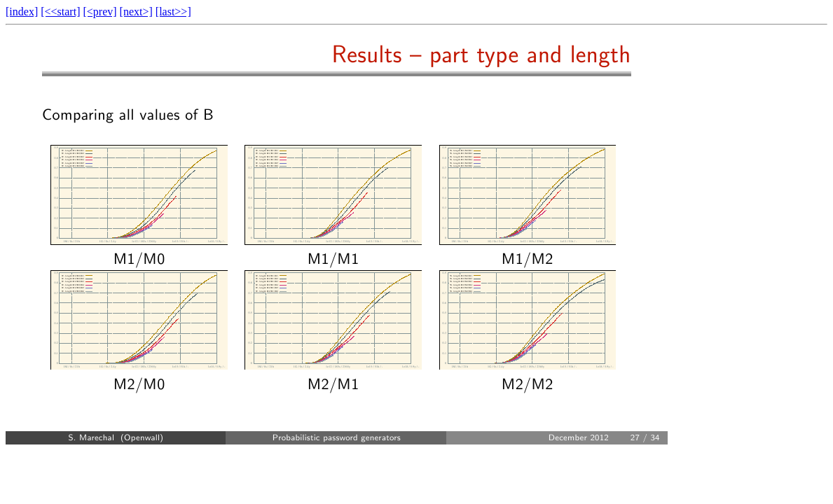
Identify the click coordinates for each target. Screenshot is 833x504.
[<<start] (60, 12)
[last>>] (173, 12)
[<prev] (99, 12)
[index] (22, 12)
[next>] (136, 12)
